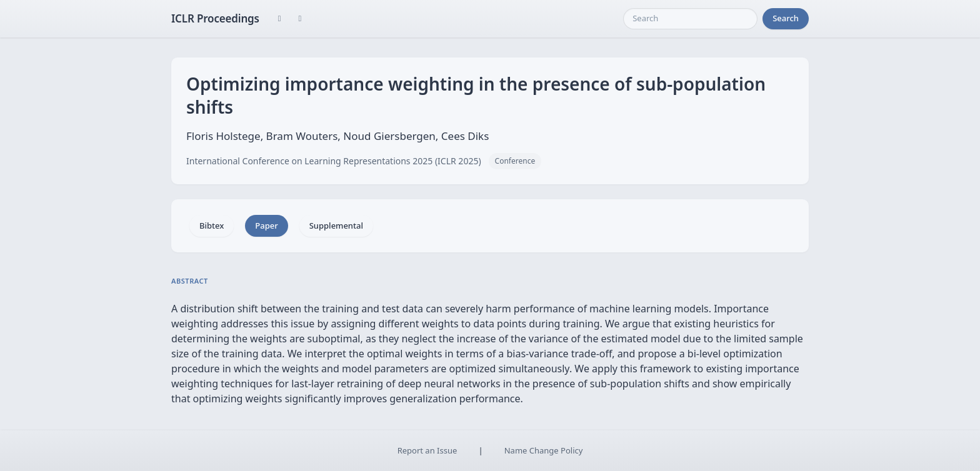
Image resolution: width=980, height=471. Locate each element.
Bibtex (212, 226)
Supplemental (336, 226)
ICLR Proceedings (215, 18)
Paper (266, 226)
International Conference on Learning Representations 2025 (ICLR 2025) (334, 161)
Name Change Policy (544, 450)
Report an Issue (427, 450)
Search (786, 18)
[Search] (690, 19)
